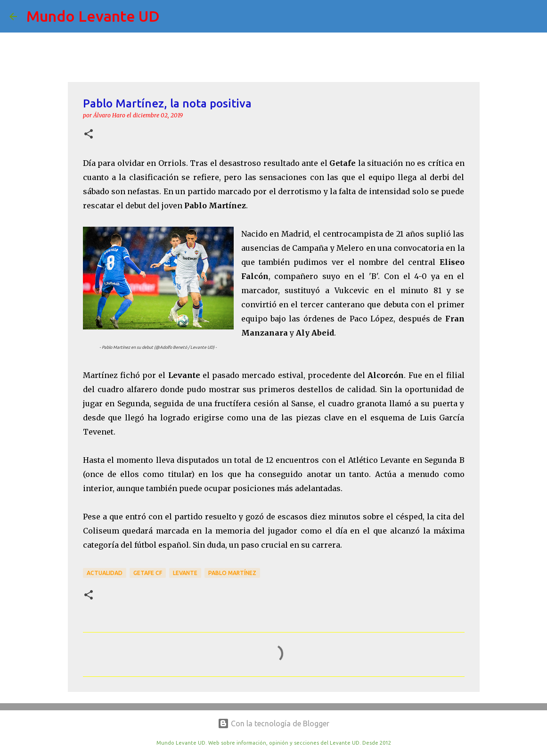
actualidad (105, 573)
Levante (185, 573)
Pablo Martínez (232, 573)
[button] (89, 135)
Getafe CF (148, 573)
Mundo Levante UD (93, 16)
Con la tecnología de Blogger (273, 723)
